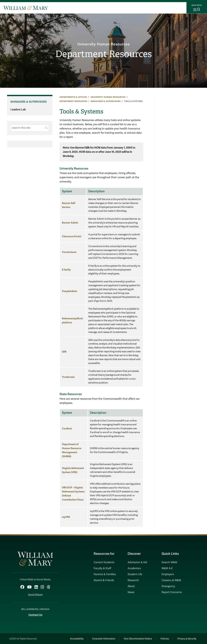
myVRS (66, 517)
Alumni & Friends (104, 580)
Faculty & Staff (102, 568)
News (131, 592)
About (131, 586)
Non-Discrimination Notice (136, 638)
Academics (134, 568)
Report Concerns (172, 592)
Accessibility (72, 638)
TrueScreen (68, 377)
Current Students (104, 562)
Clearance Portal (72, 236)
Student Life (135, 574)
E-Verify (66, 270)
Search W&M (169, 562)
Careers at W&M (171, 580)
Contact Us (35, 614)
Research (133, 580)
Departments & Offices (73, 97)
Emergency (168, 586)
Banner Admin (70, 223)
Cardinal (67, 428)
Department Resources (103, 54)
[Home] (26, 8)
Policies (163, 638)
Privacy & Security (187, 638)
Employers (168, 574)
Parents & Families (105, 574)
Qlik (64, 352)
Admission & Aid (137, 562)
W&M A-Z (167, 568)
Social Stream (35, 594)
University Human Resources (103, 44)
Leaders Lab (18, 110)
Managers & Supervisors (106, 101)
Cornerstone (69, 252)
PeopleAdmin (70, 291)
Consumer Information (100, 638)
